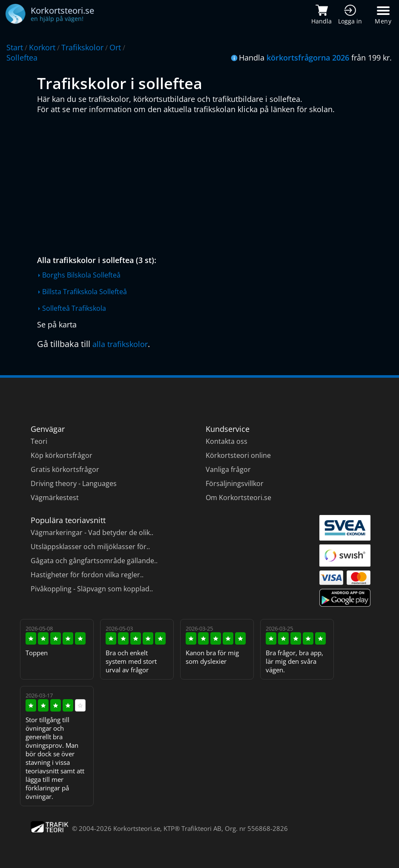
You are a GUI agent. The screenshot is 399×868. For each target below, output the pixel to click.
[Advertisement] (202, 182)
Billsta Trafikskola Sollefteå (85, 292)
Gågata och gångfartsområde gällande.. (94, 561)
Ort (115, 47)
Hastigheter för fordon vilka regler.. (87, 575)
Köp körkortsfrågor (62, 455)
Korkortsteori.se (137, 828)
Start (15, 47)
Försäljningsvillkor (235, 483)
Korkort (42, 47)
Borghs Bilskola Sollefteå (81, 275)
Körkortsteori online (238, 455)
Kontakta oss (227, 441)
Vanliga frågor (228, 469)
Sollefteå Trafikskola (74, 308)
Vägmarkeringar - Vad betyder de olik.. (92, 532)
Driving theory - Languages (74, 483)
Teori (39, 441)
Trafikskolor (82, 47)
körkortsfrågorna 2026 (308, 58)
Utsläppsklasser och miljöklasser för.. (90, 547)
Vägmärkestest (55, 498)
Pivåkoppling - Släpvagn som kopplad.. (92, 589)
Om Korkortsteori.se (238, 498)
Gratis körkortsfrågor (65, 469)
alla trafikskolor (120, 344)
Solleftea (22, 58)
